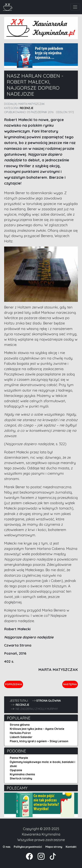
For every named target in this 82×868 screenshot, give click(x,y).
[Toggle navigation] (75, 7)
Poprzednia (14, 684)
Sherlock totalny (21, 778)
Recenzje (27, 108)
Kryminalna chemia (22, 774)
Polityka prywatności (28, 847)
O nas (7, 847)
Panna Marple (19, 758)
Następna (70, 684)
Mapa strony (54, 847)
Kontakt (71, 847)
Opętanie (16, 770)
